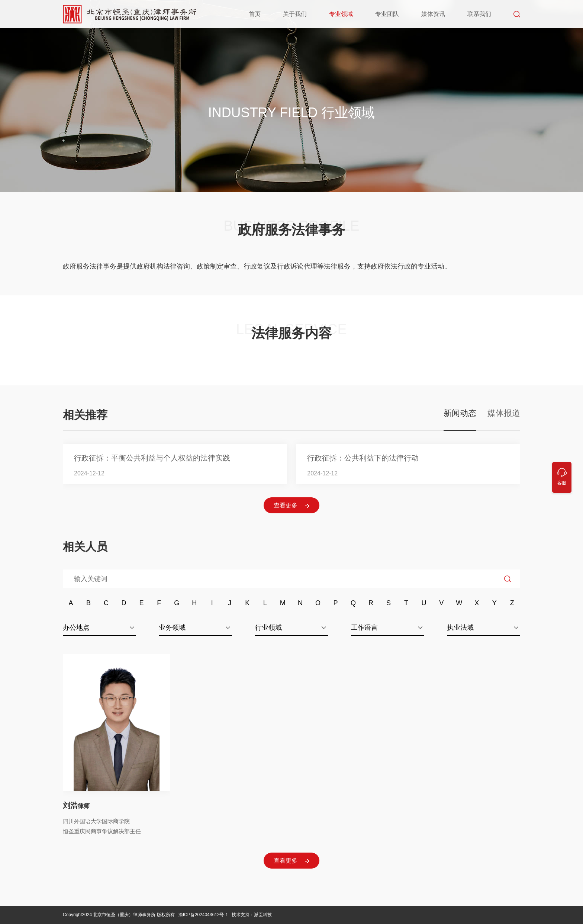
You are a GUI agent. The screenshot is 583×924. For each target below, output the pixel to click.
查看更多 (291, 506)
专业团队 (387, 14)
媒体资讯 (433, 14)
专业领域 (341, 14)
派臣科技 (263, 915)
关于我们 (295, 14)
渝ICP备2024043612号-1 (204, 915)
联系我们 (479, 14)
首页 (255, 14)
